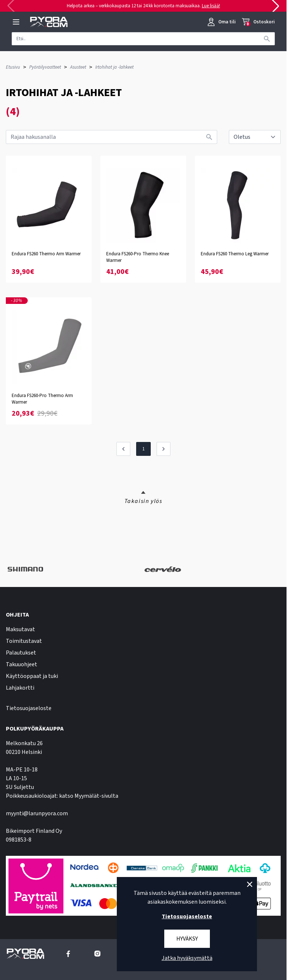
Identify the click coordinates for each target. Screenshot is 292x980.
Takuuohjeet (22, 664)
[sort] (255, 137)
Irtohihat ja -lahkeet (114, 67)
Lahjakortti (20, 688)
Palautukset (21, 653)
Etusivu (13, 67)
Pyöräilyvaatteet (45, 67)
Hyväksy (187, 939)
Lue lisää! (211, 6)
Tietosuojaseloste (29, 708)
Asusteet (78, 67)
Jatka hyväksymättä (187, 958)
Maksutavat (20, 629)
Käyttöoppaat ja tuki (32, 676)
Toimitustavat (24, 641)
